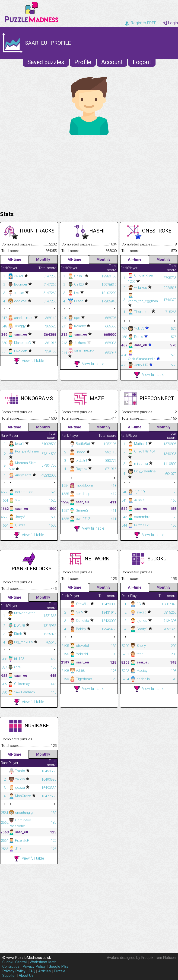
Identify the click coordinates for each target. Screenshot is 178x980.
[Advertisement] (89, 172)
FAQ (32, 971)
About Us (26, 975)
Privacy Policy (34, 966)
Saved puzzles (46, 62)
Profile (83, 62)
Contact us (11, 966)
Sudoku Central (14, 962)
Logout (142, 62)
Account (112, 62)
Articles (44, 971)
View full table (29, 361)
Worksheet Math (43, 962)
